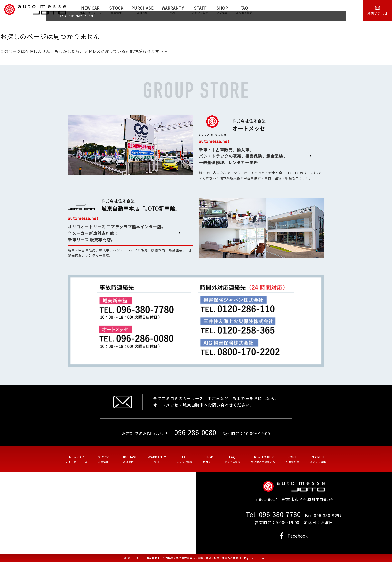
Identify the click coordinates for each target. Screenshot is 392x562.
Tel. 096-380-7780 (273, 514)
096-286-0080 (195, 432)
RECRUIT (318, 459)
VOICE (293, 459)
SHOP (222, 10)
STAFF (200, 10)
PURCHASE (142, 10)
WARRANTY (173, 10)
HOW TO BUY (263, 459)
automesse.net (214, 141)
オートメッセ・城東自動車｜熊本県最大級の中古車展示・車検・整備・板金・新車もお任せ (183, 558)
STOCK (116, 10)
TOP (60, 16)
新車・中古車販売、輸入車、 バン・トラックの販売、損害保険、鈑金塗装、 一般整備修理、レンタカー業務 (243, 156)
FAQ (244, 10)
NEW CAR (90, 10)
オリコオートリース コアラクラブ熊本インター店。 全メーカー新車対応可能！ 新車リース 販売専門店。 (117, 233)
